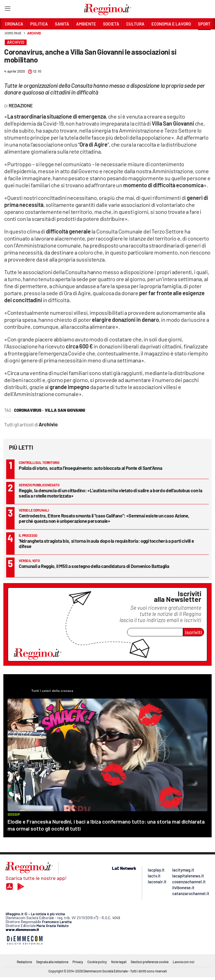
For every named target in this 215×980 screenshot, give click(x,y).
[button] (204, 36)
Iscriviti (194, 632)
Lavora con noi (184, 962)
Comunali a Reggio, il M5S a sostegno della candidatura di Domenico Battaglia (94, 566)
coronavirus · (29, 410)
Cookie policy (97, 962)
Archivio (34, 33)
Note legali (119, 962)
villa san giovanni (65, 410)
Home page (13, 33)
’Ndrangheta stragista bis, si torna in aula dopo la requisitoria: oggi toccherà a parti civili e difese (106, 543)
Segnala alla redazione (52, 962)
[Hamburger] (7, 10)
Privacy (78, 962)
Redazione (24, 962)
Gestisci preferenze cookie (150, 962)
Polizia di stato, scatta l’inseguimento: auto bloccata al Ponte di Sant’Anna (90, 468)
